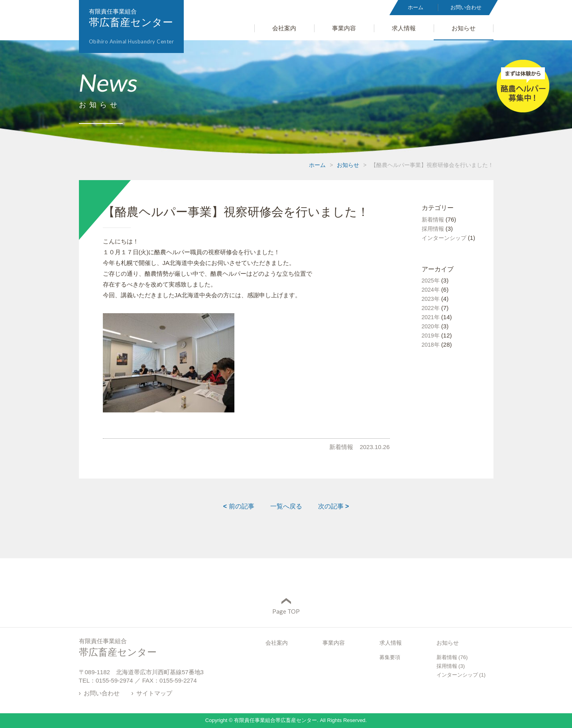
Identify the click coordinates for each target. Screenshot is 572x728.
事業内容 (334, 643)
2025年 (431, 281)
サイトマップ (154, 693)
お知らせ (348, 165)
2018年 (431, 345)
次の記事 (334, 506)
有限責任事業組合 (132, 26)
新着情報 (341, 447)
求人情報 (391, 643)
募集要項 (390, 657)
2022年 (431, 308)
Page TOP (286, 611)
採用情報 (433, 229)
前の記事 (239, 506)
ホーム (317, 165)
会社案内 (277, 643)
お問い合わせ (102, 693)
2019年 (431, 336)
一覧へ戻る (286, 506)
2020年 (431, 326)
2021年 (431, 317)
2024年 (431, 290)
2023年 (431, 299)
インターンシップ (444, 238)
